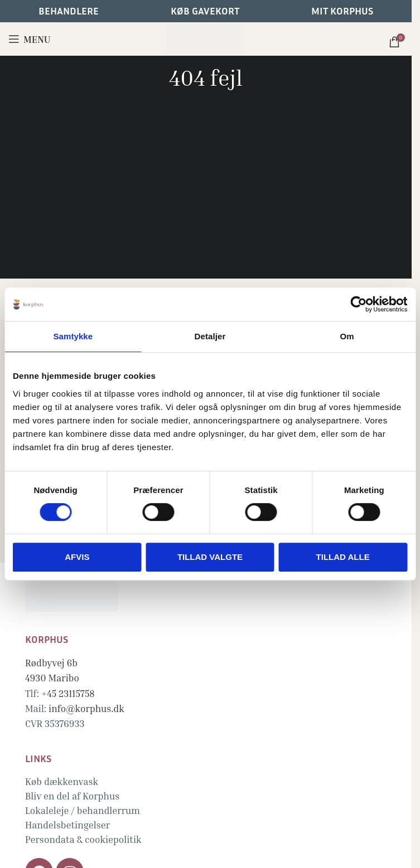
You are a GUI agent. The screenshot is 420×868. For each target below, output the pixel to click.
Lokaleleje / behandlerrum (83, 810)
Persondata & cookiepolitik (83, 839)
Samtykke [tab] (73, 336)
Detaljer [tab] (210, 336)
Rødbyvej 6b (51, 663)
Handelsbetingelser (67, 825)
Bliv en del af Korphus (72, 796)
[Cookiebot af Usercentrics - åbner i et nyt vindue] (358, 304)
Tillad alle (343, 557)
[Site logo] (206, 38)
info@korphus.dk (86, 708)
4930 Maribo (52, 678)
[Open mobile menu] (29, 39)
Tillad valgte (210, 557)
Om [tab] (347, 336)
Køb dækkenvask (62, 781)
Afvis (77, 557)
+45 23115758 (68, 693)
